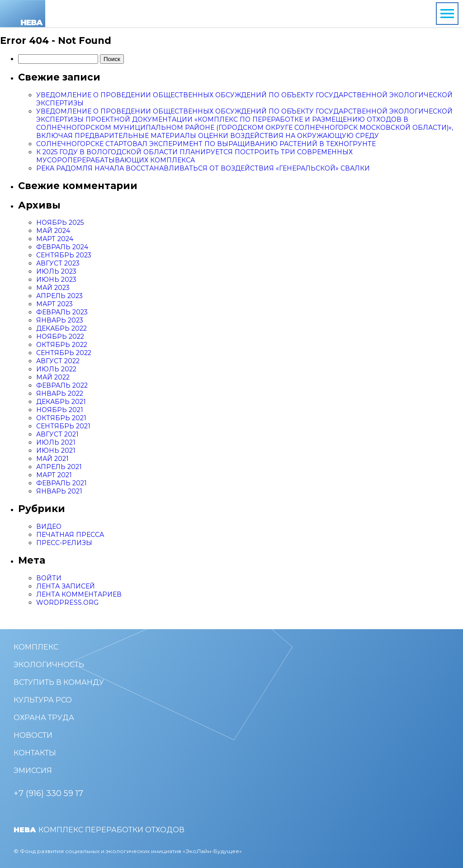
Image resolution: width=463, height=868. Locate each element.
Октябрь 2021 (61, 418)
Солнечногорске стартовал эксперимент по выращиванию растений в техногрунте (206, 144)
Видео (49, 526)
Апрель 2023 (59, 296)
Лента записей (66, 586)
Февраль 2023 (62, 312)
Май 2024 (53, 231)
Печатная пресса (70, 535)
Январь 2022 (60, 394)
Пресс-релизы (64, 543)
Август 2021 (57, 434)
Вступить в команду (59, 682)
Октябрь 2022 (62, 345)
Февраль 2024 (62, 247)
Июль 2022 (56, 369)
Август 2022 (58, 361)
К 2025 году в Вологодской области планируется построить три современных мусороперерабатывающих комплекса (194, 156)
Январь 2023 (60, 320)
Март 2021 (54, 475)
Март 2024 (55, 239)
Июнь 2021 (56, 451)
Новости (33, 735)
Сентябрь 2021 (63, 426)
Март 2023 (54, 304)
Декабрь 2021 (61, 402)
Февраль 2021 (61, 483)
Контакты (35, 753)
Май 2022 (53, 377)
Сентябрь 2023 (64, 255)
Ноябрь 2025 (60, 223)
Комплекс (36, 647)
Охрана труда (44, 718)
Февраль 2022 (62, 385)
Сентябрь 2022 (64, 353)
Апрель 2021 (59, 467)
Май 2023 (53, 288)
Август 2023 (58, 263)
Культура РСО (43, 700)
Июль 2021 (56, 442)
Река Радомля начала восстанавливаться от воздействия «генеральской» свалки (203, 168)
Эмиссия (33, 771)
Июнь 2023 (56, 280)
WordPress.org (67, 602)
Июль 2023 (56, 271)
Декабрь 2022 (61, 328)
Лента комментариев (79, 594)
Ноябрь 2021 (60, 410)
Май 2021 (52, 459)
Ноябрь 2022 (60, 337)
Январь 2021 (59, 491)
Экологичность (49, 665)
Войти (49, 578)
